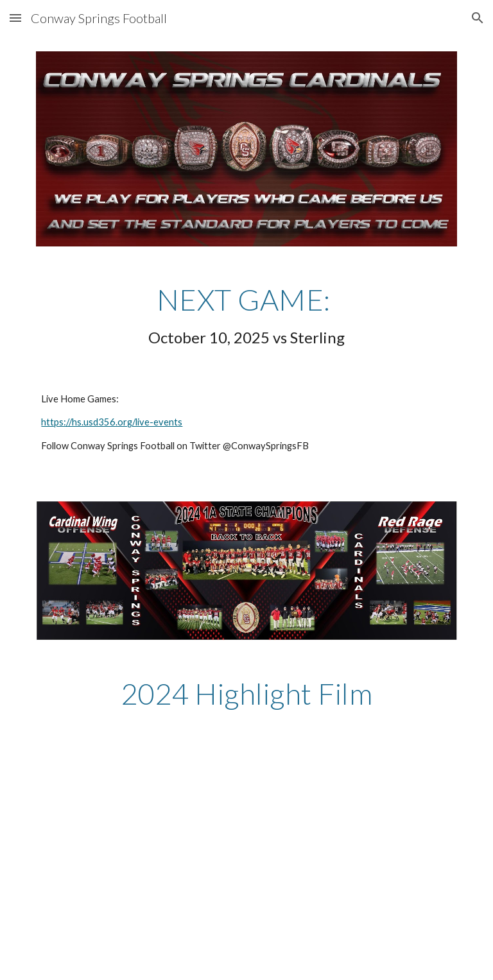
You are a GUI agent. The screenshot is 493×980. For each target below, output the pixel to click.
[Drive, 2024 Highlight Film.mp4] (228, 856)
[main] (246, 316)
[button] (15, 18)
